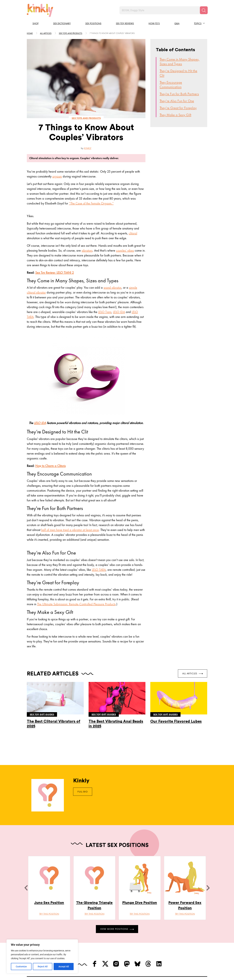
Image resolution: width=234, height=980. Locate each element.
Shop (36, 23)
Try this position (49, 914)
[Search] (204, 10)
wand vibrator (112, 287)
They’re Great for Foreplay (178, 108)
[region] (42, 956)
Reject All (43, 967)
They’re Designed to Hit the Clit (178, 73)
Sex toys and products (71, 33)
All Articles (193, 673)
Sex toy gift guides (42, 714)
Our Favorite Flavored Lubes (176, 721)
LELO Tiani (105, 312)
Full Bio (83, 792)
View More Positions (117, 929)
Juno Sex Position (49, 903)
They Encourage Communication (171, 85)
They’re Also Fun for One (177, 101)
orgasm (57, 176)
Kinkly (88, 148)
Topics (198, 23)
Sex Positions (93, 23)
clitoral (133, 233)
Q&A (177, 23)
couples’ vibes (125, 250)
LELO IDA (119, 312)
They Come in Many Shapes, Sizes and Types (180, 62)
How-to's (154, 23)
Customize (21, 967)
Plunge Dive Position (140, 903)
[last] (26, 888)
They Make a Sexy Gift (175, 115)
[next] (208, 888)
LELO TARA (99, 570)
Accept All (64, 967)
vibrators (87, 250)
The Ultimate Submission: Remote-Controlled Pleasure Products (76, 604)
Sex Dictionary (62, 23)
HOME (30, 33)
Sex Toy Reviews (125, 23)
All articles (46, 33)
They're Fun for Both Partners (179, 94)
